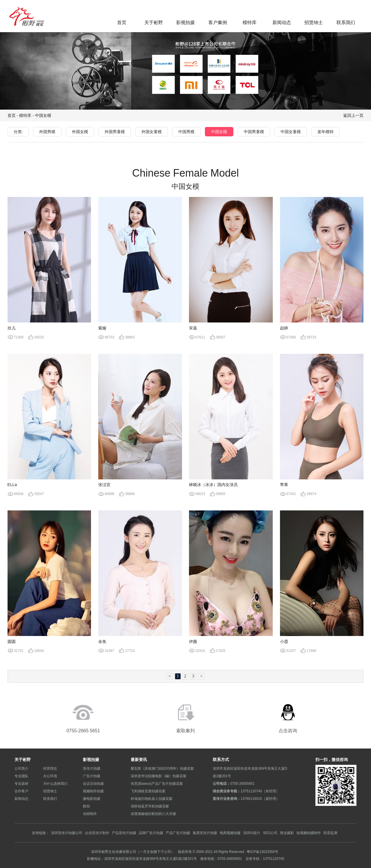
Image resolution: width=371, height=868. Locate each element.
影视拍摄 (185, 22)
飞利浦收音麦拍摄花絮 (148, 791)
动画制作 (90, 814)
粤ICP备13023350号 (262, 852)
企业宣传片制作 (97, 833)
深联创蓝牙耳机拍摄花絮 (150, 806)
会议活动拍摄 (93, 783)
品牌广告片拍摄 (151, 833)
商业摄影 (287, 833)
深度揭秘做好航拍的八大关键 (153, 814)
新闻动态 (282, 22)
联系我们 (346, 22)
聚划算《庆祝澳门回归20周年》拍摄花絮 (162, 768)
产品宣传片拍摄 (124, 833)
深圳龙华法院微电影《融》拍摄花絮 (159, 776)
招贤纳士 (314, 22)
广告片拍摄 (92, 776)
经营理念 (50, 768)
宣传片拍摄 (92, 768)
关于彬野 (154, 22)
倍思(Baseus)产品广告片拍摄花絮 (157, 783)
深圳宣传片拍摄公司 (67, 833)
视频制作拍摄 (93, 791)
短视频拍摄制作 (309, 833)
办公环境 (50, 776)
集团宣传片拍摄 (205, 833)
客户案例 (218, 22)
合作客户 (21, 791)
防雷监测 (330, 833)
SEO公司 (270, 833)
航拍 (86, 806)
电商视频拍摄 (230, 833)
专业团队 (21, 776)
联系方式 (221, 760)
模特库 (250, 22)
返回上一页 (353, 115)
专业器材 (21, 783)
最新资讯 (139, 760)
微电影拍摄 (92, 799)
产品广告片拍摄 (178, 833)
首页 (122, 22)
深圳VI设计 (252, 833)
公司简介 (21, 768)
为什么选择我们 (55, 783)
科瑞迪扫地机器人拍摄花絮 (152, 799)
